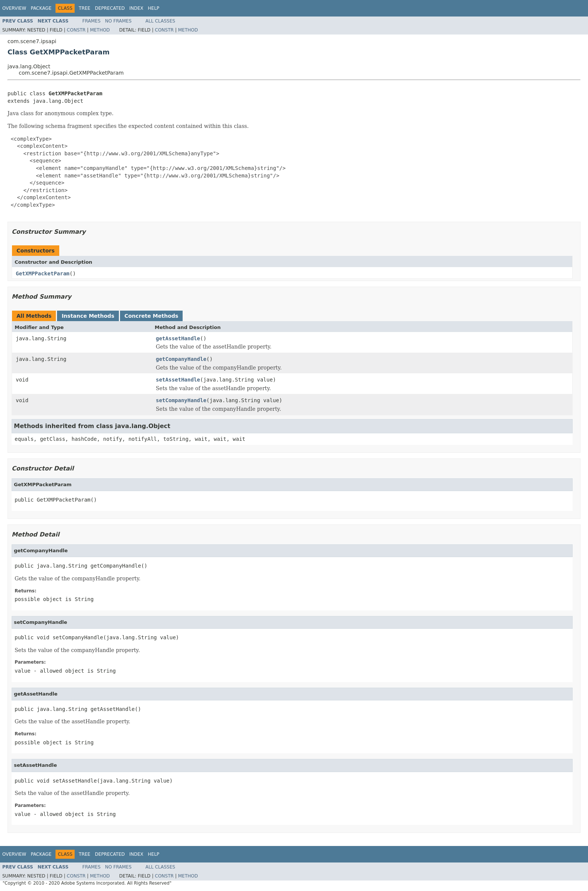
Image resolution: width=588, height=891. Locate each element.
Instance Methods (88, 316)
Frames (92, 21)
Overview (14, 8)
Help (154, 8)
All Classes (160, 21)
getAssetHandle (178, 338)
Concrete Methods (151, 316)
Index (136, 8)
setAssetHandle (178, 380)
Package (41, 8)
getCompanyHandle (181, 359)
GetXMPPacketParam (43, 273)
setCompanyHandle (181, 400)
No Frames (118, 21)
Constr (76, 30)
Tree (85, 8)
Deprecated (110, 8)
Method (100, 30)
